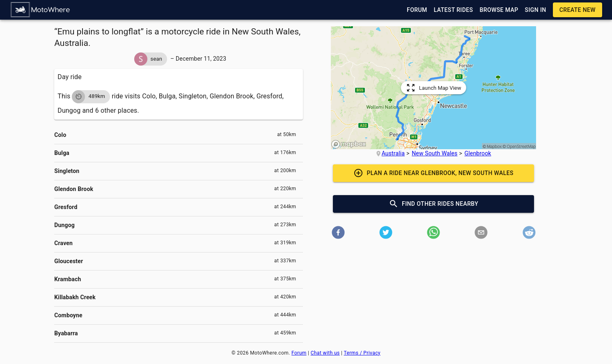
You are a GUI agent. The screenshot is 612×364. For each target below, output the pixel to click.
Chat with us (325, 353)
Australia (393, 153)
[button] (41, 10)
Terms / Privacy (362, 353)
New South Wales (434, 153)
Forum (299, 353)
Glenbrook (478, 153)
